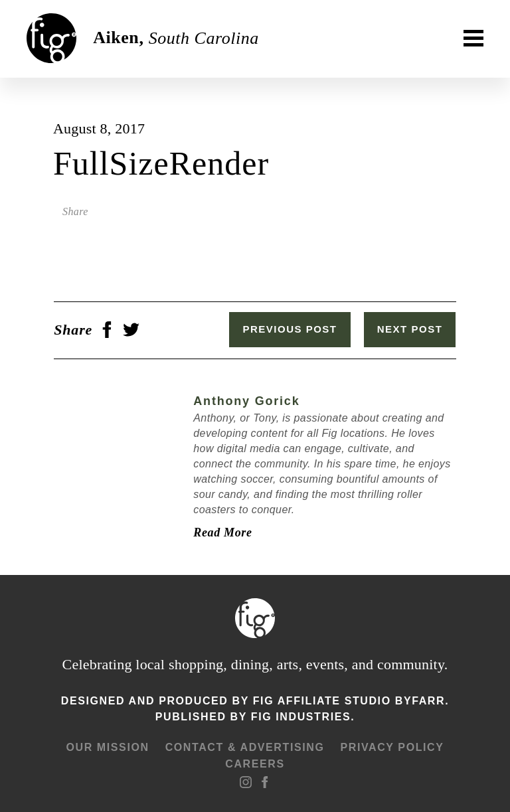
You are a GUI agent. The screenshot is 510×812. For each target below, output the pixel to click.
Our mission (107, 747)
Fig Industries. (303, 717)
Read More (222, 532)
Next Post (411, 329)
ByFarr (420, 701)
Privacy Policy (392, 747)
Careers (255, 763)
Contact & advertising (245, 747)
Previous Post (291, 329)
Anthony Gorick (246, 401)
